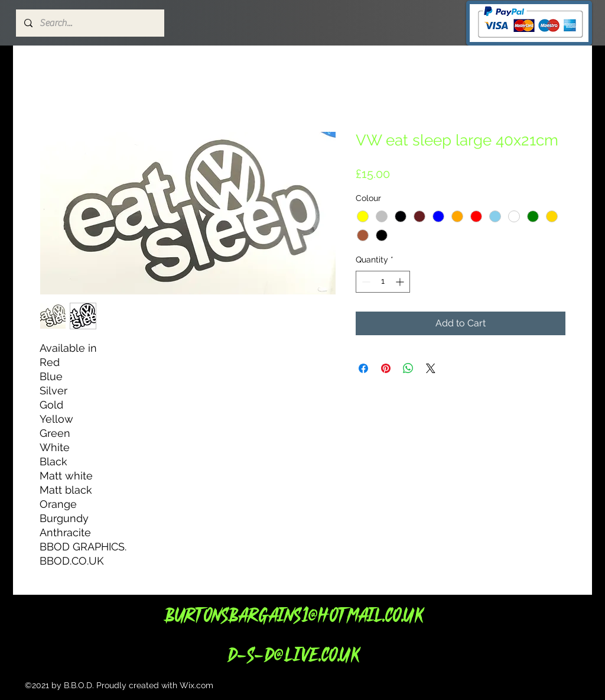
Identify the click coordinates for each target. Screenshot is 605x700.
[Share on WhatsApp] (408, 368)
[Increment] (401, 282)
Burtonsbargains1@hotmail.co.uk (293, 615)
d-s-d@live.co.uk (293, 654)
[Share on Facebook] (363, 368)
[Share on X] (431, 368)
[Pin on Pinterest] (386, 368)
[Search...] (90, 23)
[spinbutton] (383, 282)
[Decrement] (365, 282)
